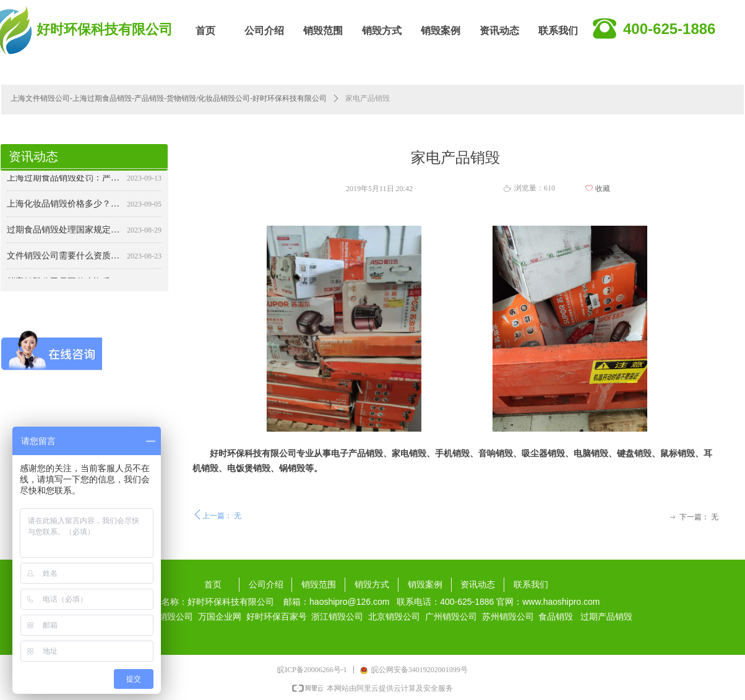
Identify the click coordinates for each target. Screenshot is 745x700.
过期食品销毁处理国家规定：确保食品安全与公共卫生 (64, 235)
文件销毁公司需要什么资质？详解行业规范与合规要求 (64, 261)
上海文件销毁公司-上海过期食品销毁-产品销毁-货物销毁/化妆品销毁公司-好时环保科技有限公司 (169, 98)
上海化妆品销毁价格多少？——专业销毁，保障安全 (64, 209)
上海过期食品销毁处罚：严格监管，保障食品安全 (64, 183)
